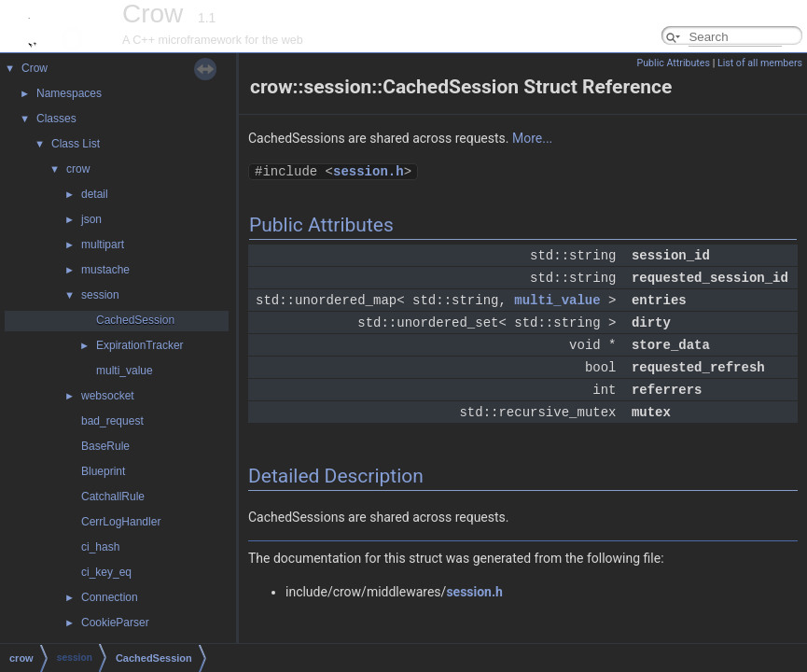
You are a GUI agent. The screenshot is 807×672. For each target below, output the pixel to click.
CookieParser (115, 623)
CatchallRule (113, 497)
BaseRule (105, 446)
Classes (56, 119)
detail (95, 194)
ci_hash (100, 547)
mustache (105, 270)
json (91, 219)
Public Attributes (673, 63)
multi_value (125, 371)
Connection (110, 597)
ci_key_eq (106, 572)
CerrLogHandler (121, 522)
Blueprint (103, 471)
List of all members (760, 63)
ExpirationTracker (140, 345)
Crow (35, 68)
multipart (103, 245)
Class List (76, 144)
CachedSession (135, 320)
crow (78, 169)
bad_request (112, 421)
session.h (369, 171)
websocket (108, 396)
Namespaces (69, 93)
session (100, 295)
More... (532, 138)
